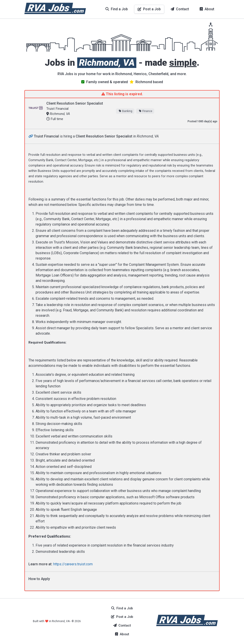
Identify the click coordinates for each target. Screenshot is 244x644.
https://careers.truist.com (73, 564)
